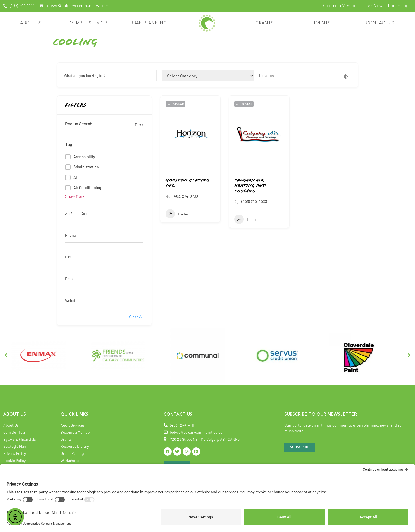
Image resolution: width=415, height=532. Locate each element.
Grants (266, 23)
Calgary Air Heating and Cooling (250, 186)
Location (267, 76)
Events (323, 23)
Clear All (136, 317)
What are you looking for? (85, 76)
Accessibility (84, 157)
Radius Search (79, 124)
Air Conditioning (87, 188)
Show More (75, 196)
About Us (32, 23)
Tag (69, 144)
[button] (6, 355)
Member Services (91, 23)
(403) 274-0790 (185, 196)
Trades (177, 214)
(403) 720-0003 (254, 201)
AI (75, 177)
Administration (86, 167)
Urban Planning (149, 23)
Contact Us (381, 23)
